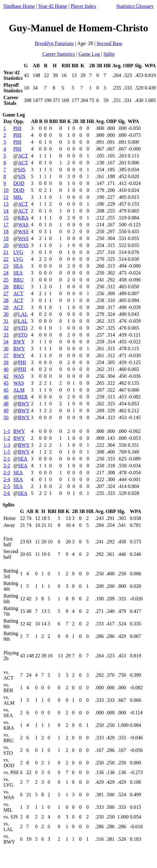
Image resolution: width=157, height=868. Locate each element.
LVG (18, 252)
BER (23, 397)
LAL (23, 314)
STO (23, 328)
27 (6, 293)
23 (6, 266)
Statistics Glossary (135, 6)
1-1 (7, 431)
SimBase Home (19, 6)
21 (6, 252)
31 (6, 321)
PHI (18, 128)
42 (6, 376)
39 (6, 362)
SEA (18, 266)
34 (6, 342)
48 (6, 404)
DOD (19, 183)
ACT (23, 156)
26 (6, 287)
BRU (19, 280)
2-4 (7, 479)
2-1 (7, 459)
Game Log (89, 54)
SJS (22, 169)
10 (6, 190)
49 (6, 411)
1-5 (7, 452)
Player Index (83, 6)
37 (6, 355)
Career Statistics (59, 54)
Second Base (109, 43)
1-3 (7, 445)
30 (6, 314)
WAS (23, 225)
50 (6, 417)
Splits (109, 54)
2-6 (7, 493)
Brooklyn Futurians (54, 43)
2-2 (7, 466)
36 (6, 349)
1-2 (7, 438)
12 (6, 197)
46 (6, 397)
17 (6, 225)
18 (6, 231)
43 (6, 383)
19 (6, 238)
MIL (18, 197)
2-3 (7, 473)
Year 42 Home (53, 6)
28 (6, 300)
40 (6, 369)
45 (6, 390)
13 (6, 204)
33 (6, 335)
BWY (19, 342)
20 (6, 245)
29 (6, 307)
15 (6, 218)
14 (6, 211)
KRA (23, 218)
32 (6, 328)
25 (6, 280)
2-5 (7, 486)
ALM (19, 390)
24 (6, 273)
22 (6, 259)
